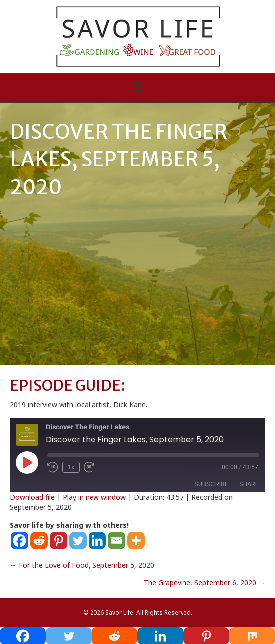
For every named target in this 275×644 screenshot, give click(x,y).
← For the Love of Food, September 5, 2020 (82, 565)
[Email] (117, 540)
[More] (136, 540)
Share (249, 484)
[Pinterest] (58, 540)
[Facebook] (20, 540)
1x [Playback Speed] (71, 467)
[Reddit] (39, 540)
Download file (32, 497)
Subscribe (211, 484)
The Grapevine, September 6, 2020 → (204, 583)
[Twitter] (78, 540)
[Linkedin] (97, 540)
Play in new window (94, 497)
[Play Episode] (27, 462)
